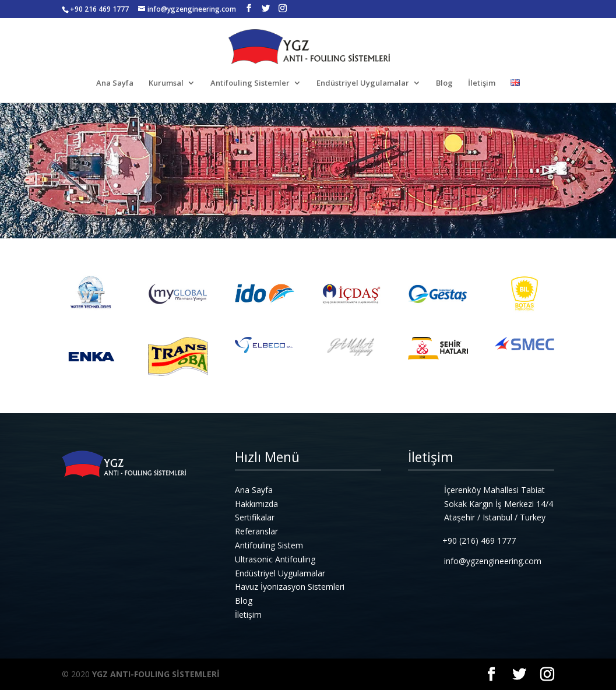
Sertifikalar (255, 517)
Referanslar (256, 531)
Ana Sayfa (115, 83)
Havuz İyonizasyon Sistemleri (290, 587)
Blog (444, 83)
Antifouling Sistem (269, 545)
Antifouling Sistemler (250, 83)
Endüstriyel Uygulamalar (363, 83)
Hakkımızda (256, 504)
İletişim (482, 83)
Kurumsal (166, 83)
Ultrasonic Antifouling (275, 559)
